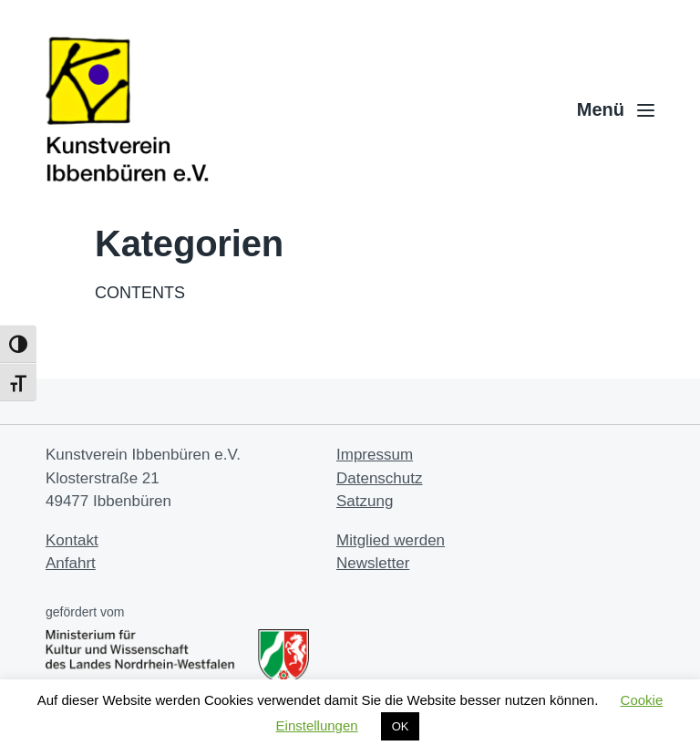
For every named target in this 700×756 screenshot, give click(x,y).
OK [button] (401, 726)
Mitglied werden (391, 540)
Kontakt (72, 540)
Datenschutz (380, 478)
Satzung (365, 501)
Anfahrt (71, 563)
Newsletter (373, 563)
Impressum (375, 455)
